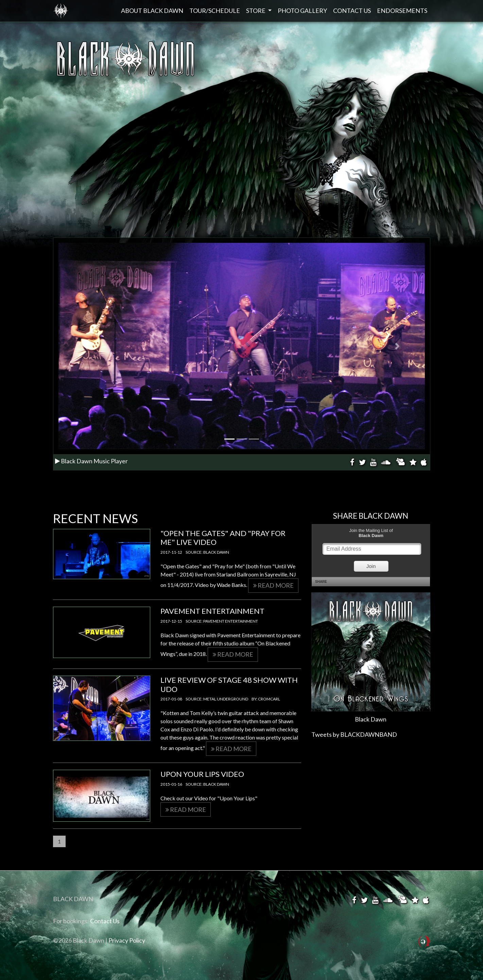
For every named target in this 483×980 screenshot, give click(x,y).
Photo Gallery (302, 11)
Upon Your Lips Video (202, 774)
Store (256, 11)
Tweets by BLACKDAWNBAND (354, 734)
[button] (86, 346)
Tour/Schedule (215, 11)
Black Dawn (61, 11)
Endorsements (402, 11)
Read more (273, 585)
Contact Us (352, 11)
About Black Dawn (152, 11)
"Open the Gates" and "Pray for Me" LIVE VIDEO (223, 538)
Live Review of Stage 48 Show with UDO (229, 684)
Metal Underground (226, 699)
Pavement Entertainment (212, 611)
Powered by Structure (424, 946)
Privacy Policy (127, 940)
